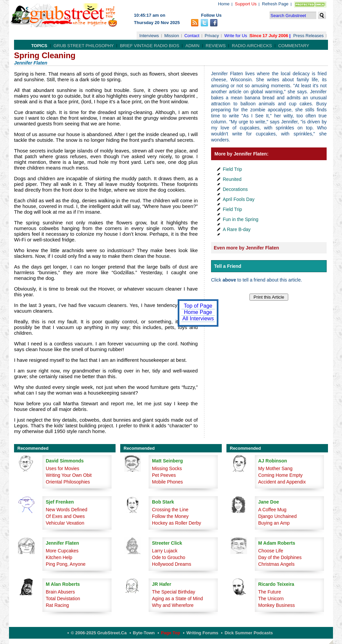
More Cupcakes (62, 551)
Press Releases (308, 36)
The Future (270, 592)
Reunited (232, 179)
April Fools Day (239, 199)
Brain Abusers (60, 592)
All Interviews (198, 318)
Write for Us (235, 36)
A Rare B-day (237, 229)
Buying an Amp (274, 523)
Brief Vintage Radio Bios (149, 46)
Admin (192, 46)
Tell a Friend (228, 266)
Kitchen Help (59, 557)
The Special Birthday (174, 592)
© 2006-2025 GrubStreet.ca (99, 633)
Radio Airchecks (252, 46)
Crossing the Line (170, 510)
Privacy (212, 36)
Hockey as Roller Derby (177, 523)
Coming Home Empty (280, 475)
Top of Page (198, 306)
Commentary (294, 46)
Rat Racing (57, 605)
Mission (172, 36)
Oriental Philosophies (68, 482)
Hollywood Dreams (172, 564)
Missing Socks (167, 468)
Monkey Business (277, 605)
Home (224, 4)
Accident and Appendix (282, 482)
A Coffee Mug (272, 510)
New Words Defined (66, 510)
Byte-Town (144, 633)
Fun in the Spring (241, 219)
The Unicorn (271, 599)
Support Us (246, 4)
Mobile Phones (167, 482)
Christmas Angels (276, 564)
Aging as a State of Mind (178, 599)
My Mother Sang (275, 468)
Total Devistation (63, 599)
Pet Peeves (164, 475)
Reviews (216, 46)
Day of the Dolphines (280, 557)
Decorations (235, 189)
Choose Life (271, 551)
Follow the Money (170, 516)
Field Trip (232, 169)
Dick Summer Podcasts (249, 633)
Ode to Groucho (169, 557)
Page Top (171, 633)
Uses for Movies (62, 468)
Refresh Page (275, 4)
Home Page (198, 312)
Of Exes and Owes (65, 516)
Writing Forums (202, 633)
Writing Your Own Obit (69, 475)
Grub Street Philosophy (83, 46)
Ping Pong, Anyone (66, 564)
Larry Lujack (165, 551)
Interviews (149, 36)
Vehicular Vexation (65, 523)
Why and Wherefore (173, 605)
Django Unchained (277, 516)
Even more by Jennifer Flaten (246, 248)
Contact (192, 36)
